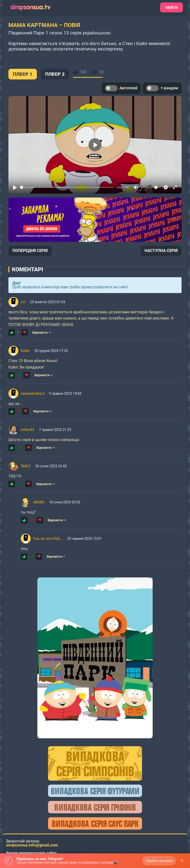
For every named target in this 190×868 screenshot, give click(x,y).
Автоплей (121, 88)
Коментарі (27, 269)
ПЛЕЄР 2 (55, 74)
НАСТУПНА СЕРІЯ (161, 251)
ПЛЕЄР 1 (23, 74)
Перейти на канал (159, 861)
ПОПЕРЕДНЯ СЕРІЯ (30, 251)
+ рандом (162, 88)
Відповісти (42, 333)
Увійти (171, 8)
